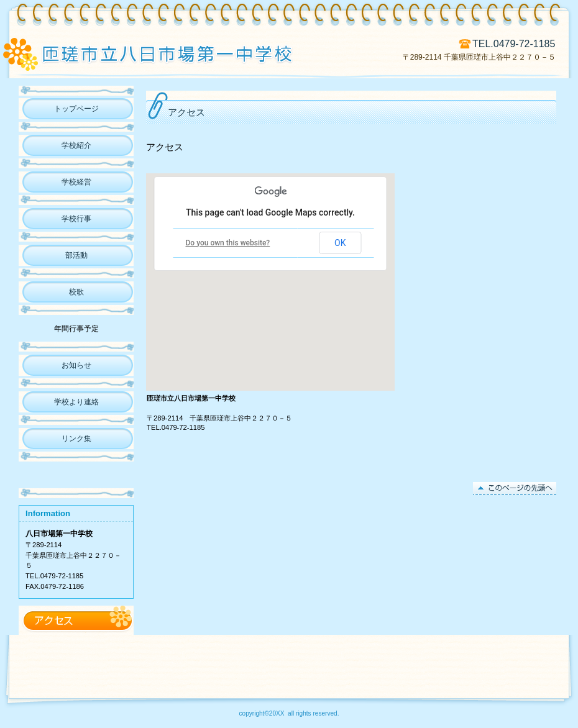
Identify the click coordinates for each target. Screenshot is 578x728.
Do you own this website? (228, 243)
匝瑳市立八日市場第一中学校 (179, 53)
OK (340, 243)
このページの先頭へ (515, 489)
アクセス (76, 620)
